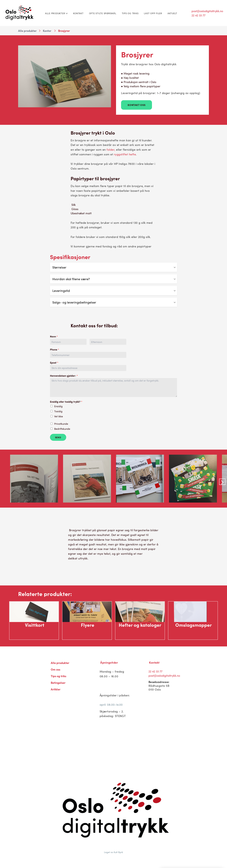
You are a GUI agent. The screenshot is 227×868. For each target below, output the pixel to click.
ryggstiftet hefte (125, 154)
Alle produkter (56, 13)
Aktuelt (172, 13)
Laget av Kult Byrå (113, 852)
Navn (54, 337)
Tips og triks (130, 13)
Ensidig (58, 406)
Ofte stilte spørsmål (103, 13)
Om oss (55, 669)
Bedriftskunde (62, 429)
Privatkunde (61, 424)
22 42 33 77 (198, 15)
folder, (111, 149)
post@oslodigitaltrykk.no (207, 11)
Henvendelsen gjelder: (64, 376)
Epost (54, 363)
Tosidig (58, 411)
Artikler (56, 689)
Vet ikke (59, 416)
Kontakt (78, 13)
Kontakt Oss (137, 105)
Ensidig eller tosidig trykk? (66, 402)
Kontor (47, 31)
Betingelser (58, 683)
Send (58, 437)
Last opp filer (153, 13)
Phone (54, 350)
